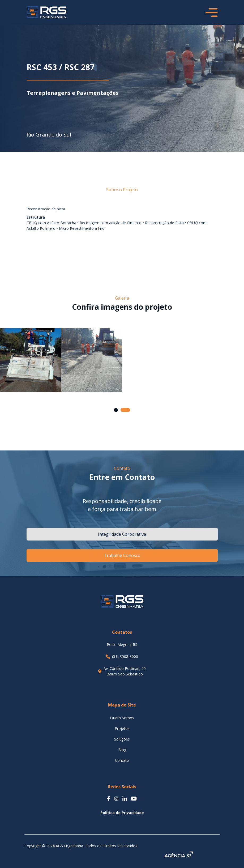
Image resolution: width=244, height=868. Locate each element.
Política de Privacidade (122, 813)
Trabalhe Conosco (122, 555)
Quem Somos (122, 718)
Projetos (122, 728)
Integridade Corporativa (122, 534)
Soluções (122, 739)
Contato (122, 760)
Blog (122, 750)
